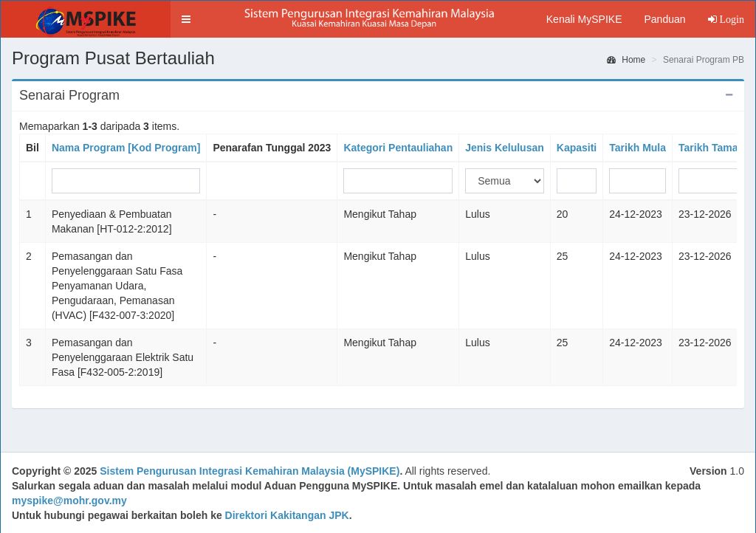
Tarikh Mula (638, 148)
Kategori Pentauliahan (398, 148)
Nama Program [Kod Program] (126, 148)
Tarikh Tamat (710, 148)
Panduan (664, 19)
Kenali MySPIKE (584, 19)
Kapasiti (577, 148)
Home (626, 60)
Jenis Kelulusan (505, 148)
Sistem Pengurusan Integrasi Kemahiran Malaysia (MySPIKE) (250, 471)
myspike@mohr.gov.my (69, 501)
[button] (186, 19)
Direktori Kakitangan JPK (287, 515)
